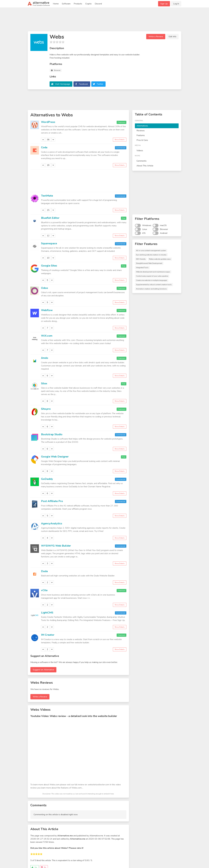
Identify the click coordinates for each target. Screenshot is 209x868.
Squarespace (49, 243)
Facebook (83, 84)
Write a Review (156, 37)
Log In (176, 4)
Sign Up (164, 4)
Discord (98, 4)
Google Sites (49, 266)
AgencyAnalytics (52, 523)
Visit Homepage (63, 84)
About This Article (145, 166)
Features (141, 135)
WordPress (48, 122)
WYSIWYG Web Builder (56, 546)
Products (78, 4)
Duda (44, 571)
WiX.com (47, 336)
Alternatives (142, 126)
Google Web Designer (55, 457)
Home (56, 4)
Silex (44, 383)
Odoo (45, 288)
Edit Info (172, 37)
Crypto (88, 4)
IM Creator (48, 635)
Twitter (100, 84)
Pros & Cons (142, 140)
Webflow (47, 310)
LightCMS (47, 613)
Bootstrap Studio (52, 434)
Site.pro (46, 409)
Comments (141, 161)
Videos (140, 151)
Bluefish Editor (50, 218)
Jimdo (45, 358)
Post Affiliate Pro (52, 501)
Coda (44, 147)
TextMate (47, 196)
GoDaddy (47, 479)
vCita (44, 590)
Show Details (120, 140)
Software (66, 4)
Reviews (141, 131)
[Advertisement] (104, 20)
